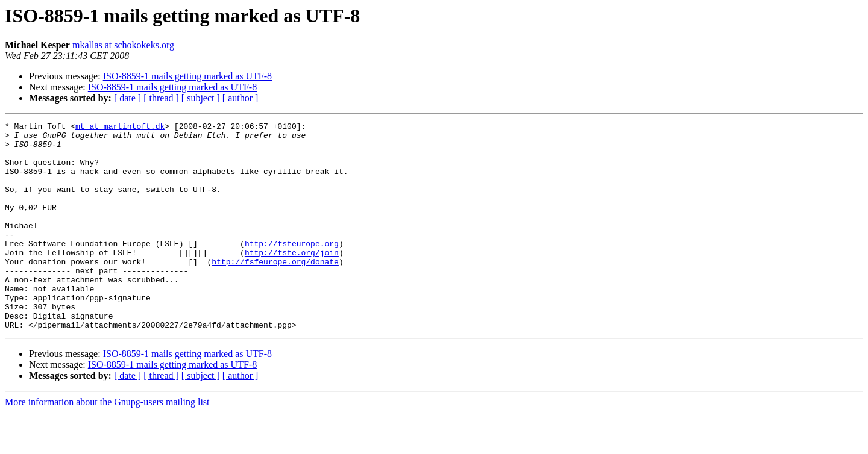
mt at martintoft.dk (120, 128)
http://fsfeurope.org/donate (275, 290)
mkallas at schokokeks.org (123, 45)
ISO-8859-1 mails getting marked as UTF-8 (187, 76)
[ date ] (127, 98)
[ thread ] (161, 98)
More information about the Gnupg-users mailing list (107, 443)
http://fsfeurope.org (292, 269)
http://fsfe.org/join (292, 279)
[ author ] (241, 98)
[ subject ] (201, 98)
